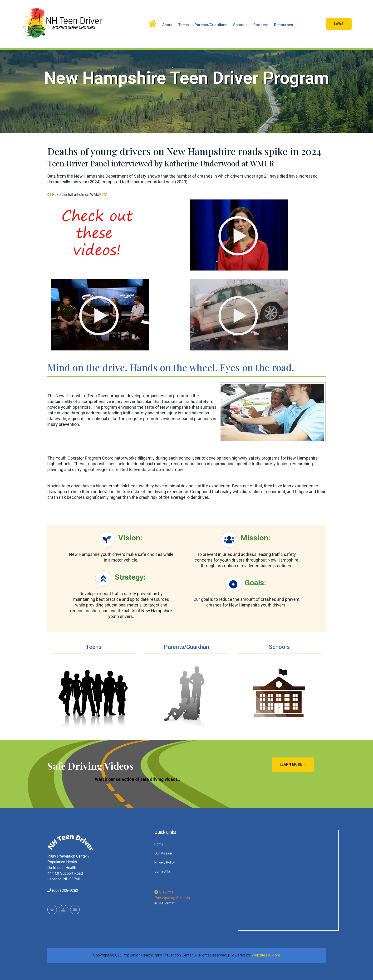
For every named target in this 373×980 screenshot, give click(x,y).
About (167, 25)
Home (159, 844)
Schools (240, 25)
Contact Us (163, 871)
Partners (261, 25)
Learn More (293, 764)
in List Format (164, 903)
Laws (339, 24)
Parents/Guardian (186, 647)
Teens (184, 25)
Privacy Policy (165, 862)
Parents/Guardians (211, 25)
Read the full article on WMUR (77, 195)
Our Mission (163, 853)
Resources (284, 25)
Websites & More (266, 955)
